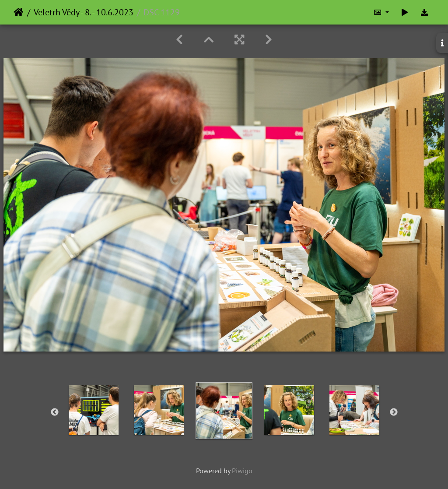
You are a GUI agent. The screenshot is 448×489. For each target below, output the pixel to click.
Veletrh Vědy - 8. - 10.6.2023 (84, 12)
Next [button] (394, 412)
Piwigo (242, 471)
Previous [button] (55, 412)
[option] (94, 410)
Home (19, 12)
